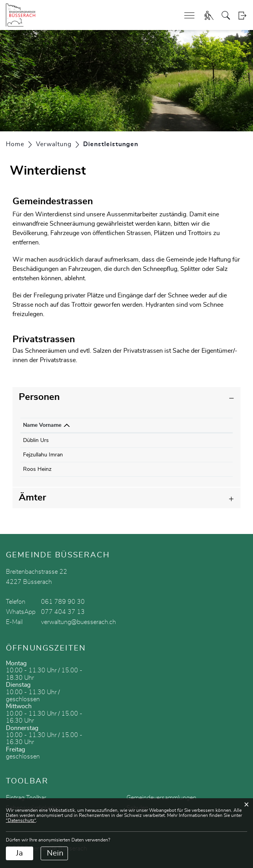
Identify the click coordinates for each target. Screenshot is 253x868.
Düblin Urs (36, 440)
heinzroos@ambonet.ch (178, 469)
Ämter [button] (32, 498)
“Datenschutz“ (21, 820)
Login (242, 15)
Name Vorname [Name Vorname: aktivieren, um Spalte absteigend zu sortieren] (42, 425)
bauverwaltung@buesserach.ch (188, 440)
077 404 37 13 (63, 612)
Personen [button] (39, 397)
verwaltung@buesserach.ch (78, 622)
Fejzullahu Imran (43, 455)
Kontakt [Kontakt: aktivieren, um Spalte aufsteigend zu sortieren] (159, 425)
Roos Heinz (37, 469)
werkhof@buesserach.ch (180, 455)
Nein (55, 853)
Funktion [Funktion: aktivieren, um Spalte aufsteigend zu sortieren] (82, 425)
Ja (20, 853)
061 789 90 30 (63, 602)
